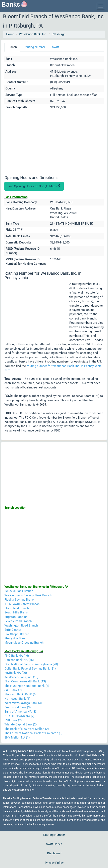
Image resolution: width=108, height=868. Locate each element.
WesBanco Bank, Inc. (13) (21, 677)
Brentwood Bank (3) (18, 707)
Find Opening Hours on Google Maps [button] (34, 186)
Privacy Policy (54, 863)
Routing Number (34, 47)
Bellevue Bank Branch (19, 591)
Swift (56, 47)
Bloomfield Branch (17, 608)
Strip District (13, 630)
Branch (12, 47)
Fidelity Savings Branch (20, 600)
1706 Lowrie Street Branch (22, 604)
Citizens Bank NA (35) (19, 660)
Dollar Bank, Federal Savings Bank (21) (30, 669)
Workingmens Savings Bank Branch (28, 595)
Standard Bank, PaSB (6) (20, 694)
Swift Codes (54, 844)
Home (10, 34)
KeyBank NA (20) (16, 673)
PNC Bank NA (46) (17, 656)
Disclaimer (54, 853)
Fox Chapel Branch (17, 634)
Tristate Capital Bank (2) (21, 724)
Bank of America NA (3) (20, 712)
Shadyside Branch (16, 638)
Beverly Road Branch (18, 621)
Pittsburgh (59, 34)
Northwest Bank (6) (17, 699)
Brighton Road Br (16, 617)
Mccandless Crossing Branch (24, 643)
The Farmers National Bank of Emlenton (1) (33, 733)
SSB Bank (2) (13, 720)
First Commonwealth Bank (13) (25, 681)
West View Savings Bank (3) (23, 703)
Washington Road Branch (21, 626)
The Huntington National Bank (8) (27, 686)
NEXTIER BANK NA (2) (19, 716)
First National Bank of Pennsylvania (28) (31, 664)
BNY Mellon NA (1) (17, 738)
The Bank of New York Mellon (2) (27, 729)
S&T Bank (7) (13, 690)
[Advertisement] (54, 143)
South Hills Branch (17, 612)
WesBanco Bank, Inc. (33, 34)
